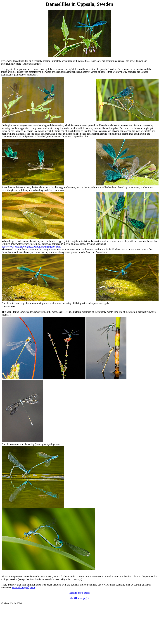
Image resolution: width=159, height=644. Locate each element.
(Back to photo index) (80, 593)
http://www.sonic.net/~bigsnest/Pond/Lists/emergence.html (31, 247)
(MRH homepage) (79, 598)
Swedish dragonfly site (23, 587)
